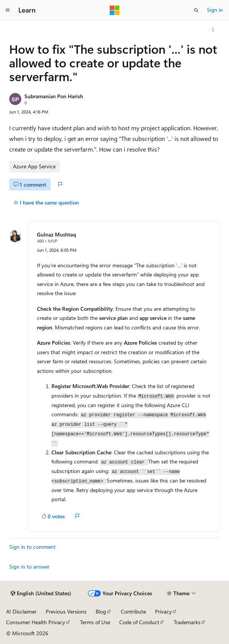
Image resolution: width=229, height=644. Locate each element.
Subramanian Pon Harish (54, 96)
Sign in (215, 10)
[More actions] (213, 30)
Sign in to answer (29, 566)
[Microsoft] (115, 10)
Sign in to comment (32, 547)
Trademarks (187, 622)
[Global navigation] (8, 10)
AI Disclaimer (21, 611)
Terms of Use (95, 622)
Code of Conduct (139, 622)
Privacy (163, 611)
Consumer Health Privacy (36, 622)
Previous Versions (66, 611)
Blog (101, 611)
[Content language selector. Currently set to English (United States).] (41, 593)
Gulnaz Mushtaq (56, 234)
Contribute (133, 611)
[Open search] (196, 10)
